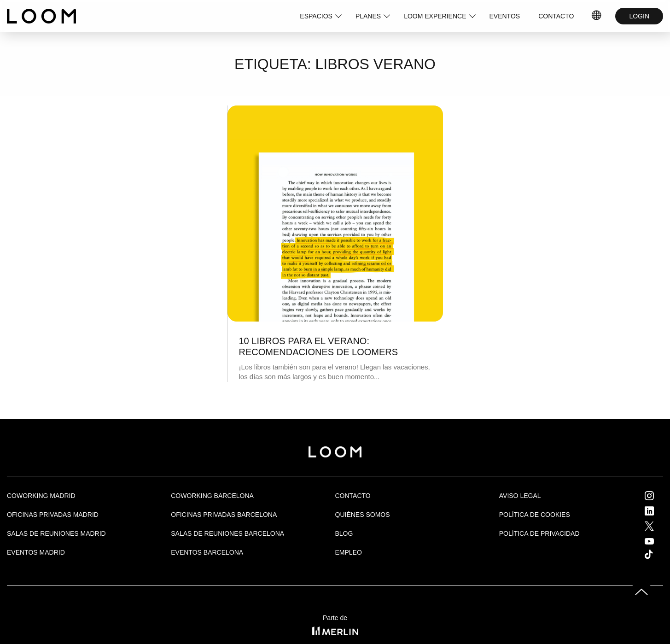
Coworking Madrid (41, 496)
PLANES (368, 16)
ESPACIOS (316, 16)
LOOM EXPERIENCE (435, 16)
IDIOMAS (597, 16)
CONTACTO (556, 16)
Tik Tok (657, 554)
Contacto (353, 496)
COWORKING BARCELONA (212, 496)
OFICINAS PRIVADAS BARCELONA (224, 515)
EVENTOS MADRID (36, 552)
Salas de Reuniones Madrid (56, 533)
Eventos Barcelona (207, 552)
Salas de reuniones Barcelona (227, 533)
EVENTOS (505, 16)
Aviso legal (520, 496)
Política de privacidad (539, 533)
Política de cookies (535, 515)
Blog (344, 533)
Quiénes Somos (363, 515)
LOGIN (639, 16)
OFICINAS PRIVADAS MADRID (53, 515)
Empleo (349, 552)
